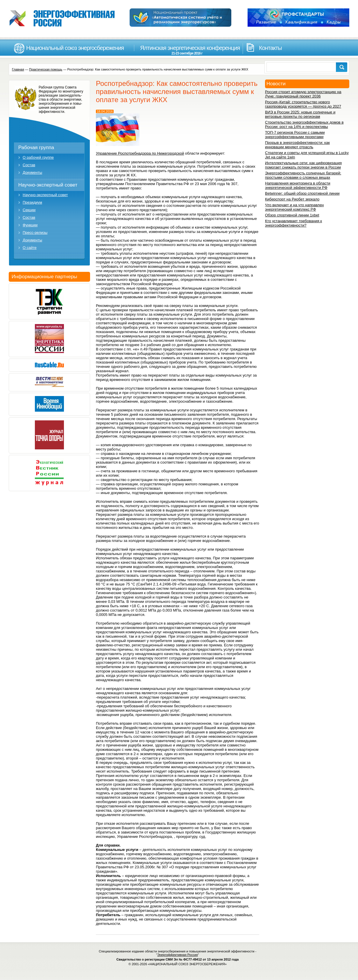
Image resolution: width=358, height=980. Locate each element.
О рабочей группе (38, 157)
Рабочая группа (36, 148)
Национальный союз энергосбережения (75, 48)
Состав (29, 165)
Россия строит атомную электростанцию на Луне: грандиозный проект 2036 (303, 94)
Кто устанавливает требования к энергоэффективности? (293, 223)
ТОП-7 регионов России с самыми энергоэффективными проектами (295, 135)
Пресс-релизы (35, 233)
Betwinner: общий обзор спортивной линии (302, 193)
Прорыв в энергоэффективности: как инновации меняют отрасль (297, 145)
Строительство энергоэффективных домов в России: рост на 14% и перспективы (304, 124)
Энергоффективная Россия (178, 955)
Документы (32, 172)
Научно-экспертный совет (48, 185)
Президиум (32, 202)
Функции (30, 225)
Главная (18, 69)
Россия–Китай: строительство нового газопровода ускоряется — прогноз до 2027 (303, 104)
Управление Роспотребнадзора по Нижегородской (140, 153)
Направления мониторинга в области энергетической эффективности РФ (298, 185)
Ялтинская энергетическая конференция (187, 50)
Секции (29, 210)
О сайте (30, 248)
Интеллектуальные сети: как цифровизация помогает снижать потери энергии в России (303, 165)
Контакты (270, 48)
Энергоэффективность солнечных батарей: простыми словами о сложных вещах (303, 175)
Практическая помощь (46, 69)
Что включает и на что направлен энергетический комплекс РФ (294, 207)
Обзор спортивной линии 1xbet (292, 215)
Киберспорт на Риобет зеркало (292, 199)
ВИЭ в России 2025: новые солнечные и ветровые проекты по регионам (300, 114)
